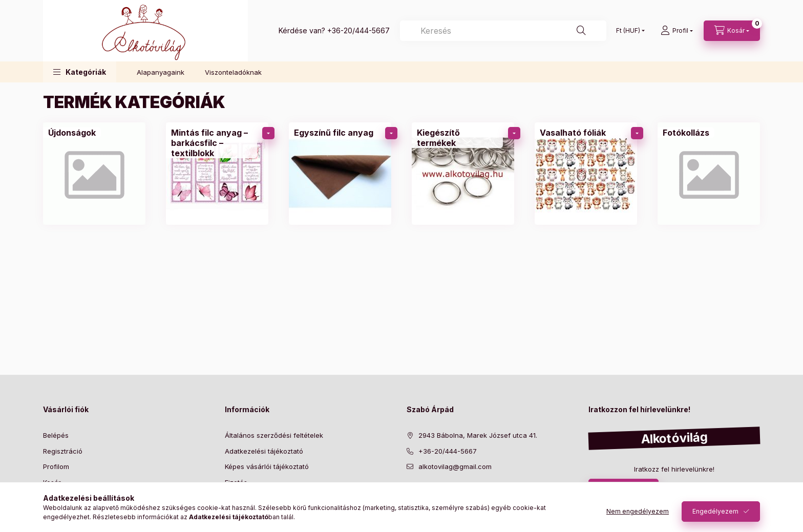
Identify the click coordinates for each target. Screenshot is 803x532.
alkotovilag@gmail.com (455, 466)
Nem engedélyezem (638, 511)
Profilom (56, 466)
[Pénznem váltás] (628, 31)
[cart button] (732, 31)
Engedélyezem (715, 511)
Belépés (56, 435)
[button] (80, 72)
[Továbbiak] (268, 133)
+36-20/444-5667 (358, 30)
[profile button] (677, 31)
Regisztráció (63, 451)
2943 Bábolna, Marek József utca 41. (478, 435)
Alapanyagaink (161, 72)
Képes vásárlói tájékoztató (267, 466)
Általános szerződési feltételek (274, 435)
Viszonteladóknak (233, 72)
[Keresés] (503, 31)
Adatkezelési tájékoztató (264, 451)
